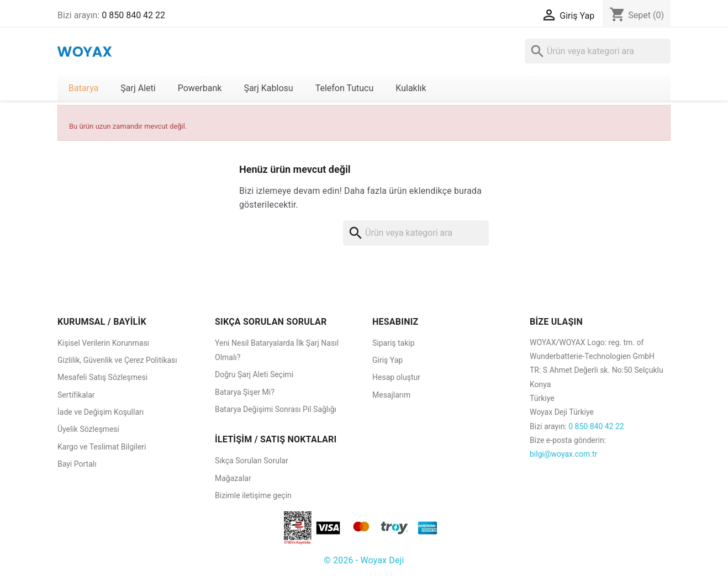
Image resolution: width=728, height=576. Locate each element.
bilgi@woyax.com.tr (563, 454)
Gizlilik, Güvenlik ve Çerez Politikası (117, 360)
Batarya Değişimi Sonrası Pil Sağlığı (276, 409)
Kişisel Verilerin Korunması (103, 343)
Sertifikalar (76, 395)
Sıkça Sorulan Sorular (252, 461)
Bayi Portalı (77, 464)
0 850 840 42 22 (133, 15)
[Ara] (598, 51)
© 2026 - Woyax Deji (364, 560)
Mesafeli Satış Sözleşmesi (102, 377)
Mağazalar (233, 478)
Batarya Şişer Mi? (245, 392)
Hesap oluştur (396, 377)
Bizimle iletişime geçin (253, 495)
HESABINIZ (395, 322)
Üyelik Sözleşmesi (88, 429)
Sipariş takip (394, 343)
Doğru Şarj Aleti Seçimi (254, 374)
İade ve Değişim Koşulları (101, 412)
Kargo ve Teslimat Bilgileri (102, 447)
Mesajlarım (391, 395)
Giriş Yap (387, 360)
